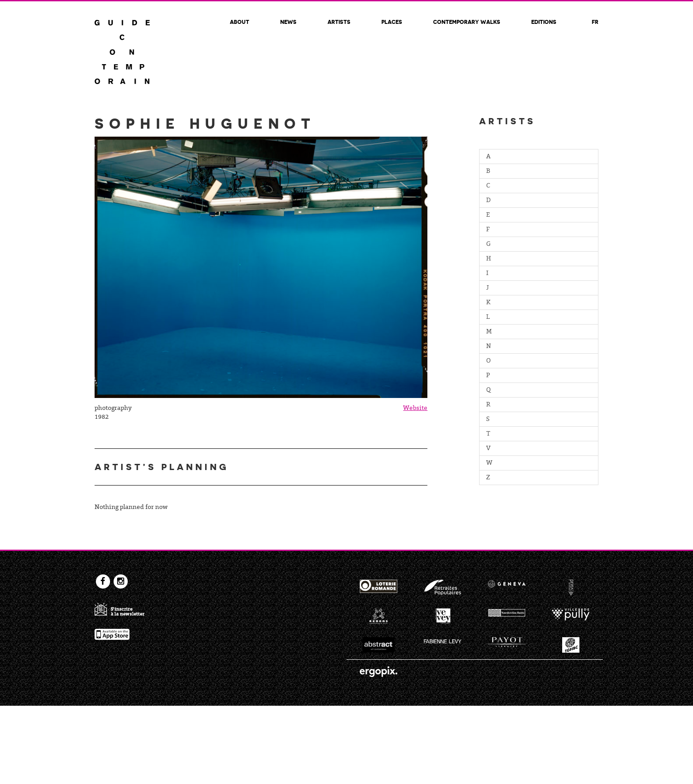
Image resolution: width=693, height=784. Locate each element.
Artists (339, 22)
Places (392, 22)
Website (415, 409)
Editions (544, 22)
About (240, 22)
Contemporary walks (467, 22)
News (288, 22)
